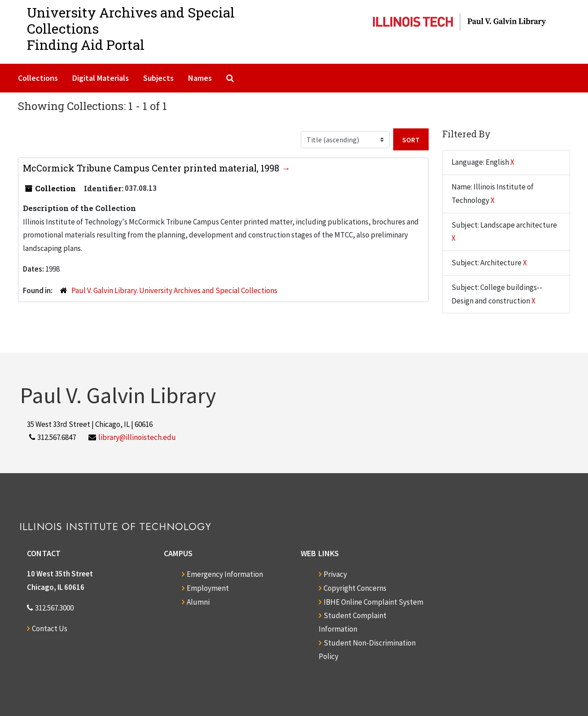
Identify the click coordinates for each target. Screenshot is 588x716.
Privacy (335, 574)
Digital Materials (101, 78)
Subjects (158, 78)
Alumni (198, 602)
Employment (208, 588)
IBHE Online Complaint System (373, 602)
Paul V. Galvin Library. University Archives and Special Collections (174, 290)
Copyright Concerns (355, 588)
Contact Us (50, 628)
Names (200, 78)
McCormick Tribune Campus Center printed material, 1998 (152, 168)
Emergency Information (225, 574)
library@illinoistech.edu (137, 437)
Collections (38, 78)
